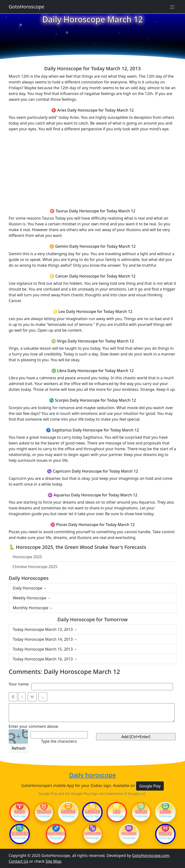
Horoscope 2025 (27, 557)
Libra (165, 811)
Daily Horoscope (28, 588)
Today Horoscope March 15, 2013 (43, 649)
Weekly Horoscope (30, 598)
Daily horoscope (93, 775)
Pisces (165, 833)
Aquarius (129, 833)
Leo (117, 811)
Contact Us (18, 861)
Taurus (44, 811)
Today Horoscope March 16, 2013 (43, 659)
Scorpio (20, 833)
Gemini (68, 811)
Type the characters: (59, 741)
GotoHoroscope (26, 7)
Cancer (92, 811)
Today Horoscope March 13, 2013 (43, 629)
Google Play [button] (150, 786)
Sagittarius (56, 833)
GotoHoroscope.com (151, 855)
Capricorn (92, 833)
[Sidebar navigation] (172, 7)
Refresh (19, 748)
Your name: (19, 684)
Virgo (141, 811)
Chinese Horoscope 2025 (35, 567)
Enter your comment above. (34, 726)
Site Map (53, 861)
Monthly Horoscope (31, 608)
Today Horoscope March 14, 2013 (43, 639)
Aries (20, 811)
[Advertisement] (92, 169)
